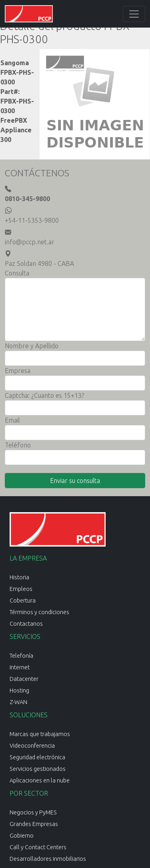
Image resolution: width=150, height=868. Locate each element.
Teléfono (18, 445)
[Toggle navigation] (134, 14)
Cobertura (23, 601)
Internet (20, 667)
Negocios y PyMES (33, 812)
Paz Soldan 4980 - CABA (39, 263)
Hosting (19, 690)
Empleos (21, 589)
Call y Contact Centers (38, 847)
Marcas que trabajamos (40, 734)
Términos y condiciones (39, 612)
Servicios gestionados (38, 769)
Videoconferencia (32, 746)
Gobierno (22, 836)
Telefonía (21, 656)
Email (12, 420)
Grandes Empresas (34, 824)
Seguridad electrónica (37, 757)
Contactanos (26, 624)
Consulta (17, 273)
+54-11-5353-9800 (32, 220)
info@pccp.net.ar (30, 242)
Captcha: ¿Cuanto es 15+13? (44, 395)
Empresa (18, 371)
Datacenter (24, 679)
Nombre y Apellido (32, 346)
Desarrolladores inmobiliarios (48, 859)
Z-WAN (18, 702)
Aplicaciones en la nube (40, 780)
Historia (19, 577)
